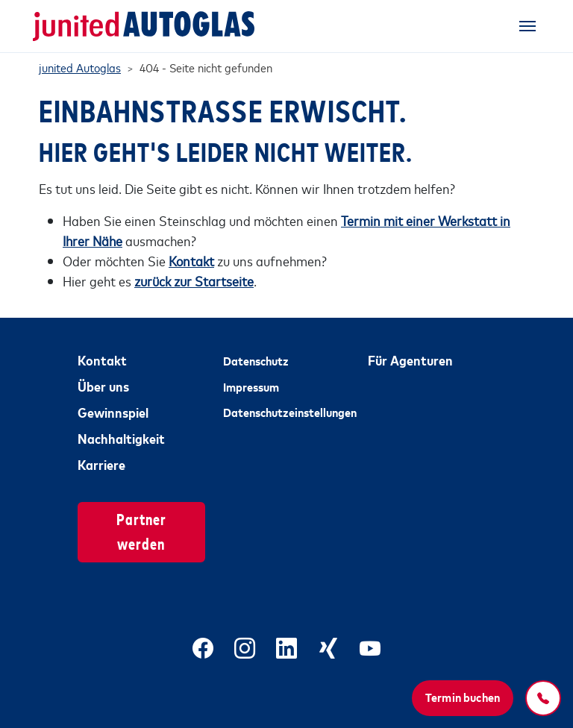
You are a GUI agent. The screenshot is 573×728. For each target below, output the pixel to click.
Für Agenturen (410, 360)
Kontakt (102, 360)
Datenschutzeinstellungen (287, 412)
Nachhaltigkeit (121, 438)
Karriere (101, 464)
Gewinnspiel (113, 412)
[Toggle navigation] (527, 26)
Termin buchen (463, 697)
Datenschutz (256, 360)
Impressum (251, 386)
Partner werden (141, 530)
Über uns (103, 386)
